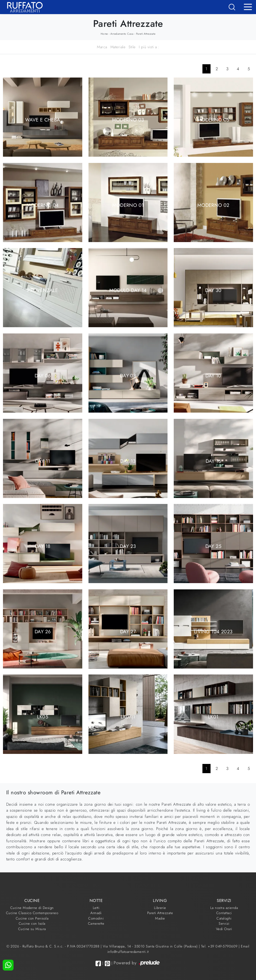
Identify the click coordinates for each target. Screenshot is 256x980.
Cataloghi (224, 918)
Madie (160, 918)
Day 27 (128, 631)
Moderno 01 (128, 205)
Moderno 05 (213, 120)
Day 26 (43, 631)
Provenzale (43, 290)
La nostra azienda (224, 908)
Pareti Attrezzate (146, 34)
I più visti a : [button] (149, 47)
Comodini (96, 918)
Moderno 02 (213, 205)
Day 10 (213, 375)
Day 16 (213, 461)
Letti (96, 908)
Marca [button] (102, 47)
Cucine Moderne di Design (32, 908)
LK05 (42, 717)
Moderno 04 (43, 205)
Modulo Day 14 (128, 290)
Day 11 (43, 461)
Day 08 (128, 375)
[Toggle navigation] (248, 7)
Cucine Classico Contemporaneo (32, 913)
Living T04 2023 (213, 631)
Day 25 (213, 546)
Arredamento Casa (122, 34)
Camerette (96, 923)
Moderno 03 (128, 120)
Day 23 (128, 546)
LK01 (213, 717)
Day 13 (128, 461)
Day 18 (43, 546)
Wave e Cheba (43, 120)
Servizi (224, 923)
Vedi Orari (224, 929)
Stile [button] (132, 47)
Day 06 (43, 375)
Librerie (160, 908)
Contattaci (224, 913)
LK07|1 (128, 717)
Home (104, 34)
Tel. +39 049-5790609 (220, 946)
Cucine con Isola (32, 923)
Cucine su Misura (32, 929)
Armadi (96, 913)
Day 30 (213, 290)
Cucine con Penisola (32, 918)
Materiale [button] (118, 47)
